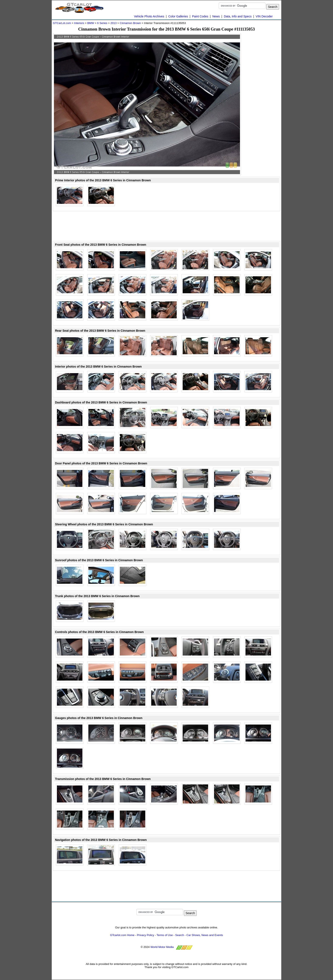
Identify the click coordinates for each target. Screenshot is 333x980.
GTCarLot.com (62, 23)
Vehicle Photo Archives (149, 16)
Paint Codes (200, 16)
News (216, 16)
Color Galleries (178, 16)
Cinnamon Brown (130, 23)
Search (180, 935)
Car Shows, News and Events (205, 935)
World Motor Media (162, 947)
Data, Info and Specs (238, 16)
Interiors (79, 23)
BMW (91, 23)
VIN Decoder (264, 16)
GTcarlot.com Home (122, 935)
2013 (114, 23)
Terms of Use (165, 935)
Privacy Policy (146, 935)
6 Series (102, 23)
